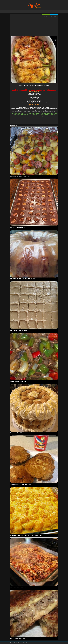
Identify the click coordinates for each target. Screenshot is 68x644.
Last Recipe (46, 16)
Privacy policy (21, 643)
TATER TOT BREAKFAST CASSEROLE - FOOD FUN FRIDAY (26, 536)
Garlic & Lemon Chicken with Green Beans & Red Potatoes (34, 85)
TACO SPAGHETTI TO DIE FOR (19, 587)
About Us (25, 643)
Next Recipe (54, 16)
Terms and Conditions (14, 643)
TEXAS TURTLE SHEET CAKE (18, 227)
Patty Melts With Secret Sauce (19, 638)
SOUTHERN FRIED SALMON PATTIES (21, 484)
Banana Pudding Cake (16, 433)
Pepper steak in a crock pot (18, 382)
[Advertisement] (34, 27)
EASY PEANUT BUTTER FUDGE (19, 330)
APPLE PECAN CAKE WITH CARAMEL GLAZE (22, 279)
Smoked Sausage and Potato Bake (20, 176)
